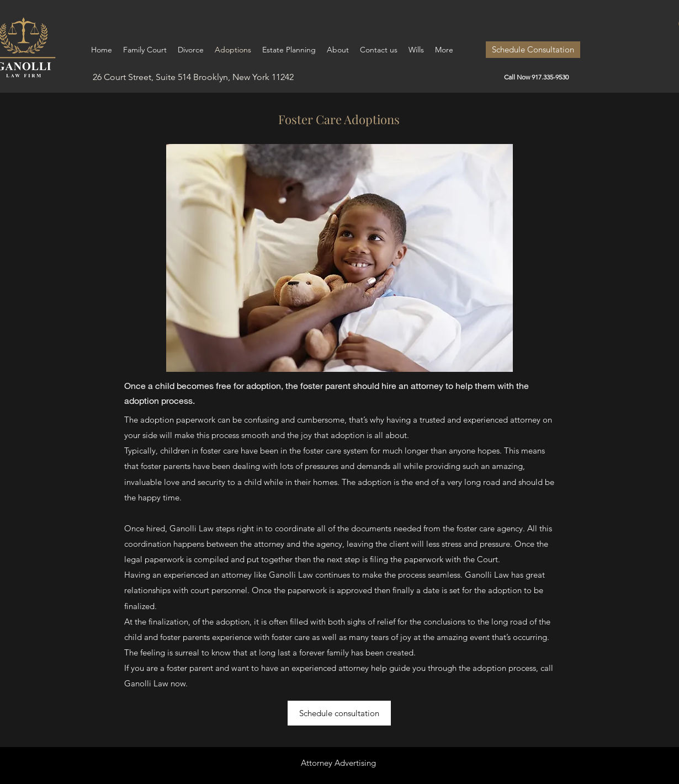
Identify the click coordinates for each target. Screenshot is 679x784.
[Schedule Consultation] (533, 50)
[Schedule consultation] (339, 713)
